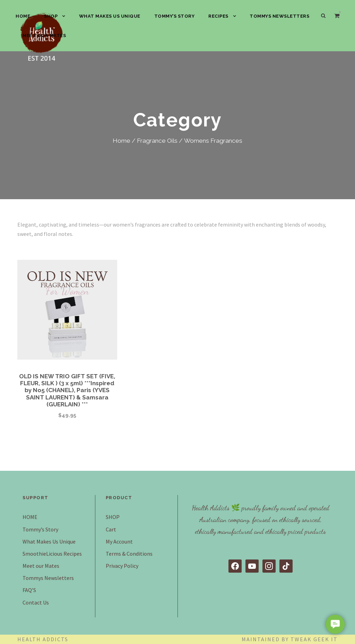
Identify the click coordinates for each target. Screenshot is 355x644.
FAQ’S (29, 590)
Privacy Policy (122, 566)
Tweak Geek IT (314, 639)
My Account (119, 541)
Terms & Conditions (129, 554)
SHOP (51, 16)
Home (122, 141)
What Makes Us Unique (110, 16)
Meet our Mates (44, 36)
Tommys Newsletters (279, 16)
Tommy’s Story (175, 16)
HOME (23, 16)
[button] (335, 624)
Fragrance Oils (157, 141)
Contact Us (36, 602)
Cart (111, 529)
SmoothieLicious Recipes (52, 554)
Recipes (218, 16)
